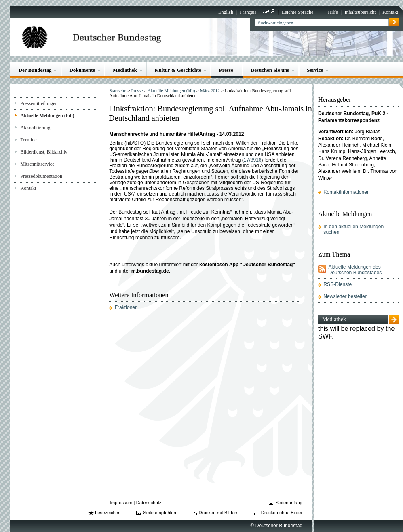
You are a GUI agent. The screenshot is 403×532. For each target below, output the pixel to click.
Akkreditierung (35, 128)
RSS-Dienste (338, 284)
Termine (28, 140)
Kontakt (390, 12)
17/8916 (253, 160)
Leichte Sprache (298, 12)
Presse (226, 70)
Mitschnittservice (37, 164)
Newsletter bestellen (345, 296)
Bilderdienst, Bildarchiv (44, 152)
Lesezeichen (108, 513)
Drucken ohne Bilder (282, 513)
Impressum (121, 503)
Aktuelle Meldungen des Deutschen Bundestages (355, 270)
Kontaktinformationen (346, 192)
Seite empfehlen (160, 513)
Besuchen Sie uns (270, 70)
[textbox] (322, 23)
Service (315, 70)
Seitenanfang (289, 503)
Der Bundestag (35, 70)
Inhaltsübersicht (360, 12)
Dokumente (82, 70)
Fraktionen (126, 307)
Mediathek (125, 70)
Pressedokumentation (41, 176)
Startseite (118, 90)
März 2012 (210, 90)
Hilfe (333, 12)
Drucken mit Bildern (219, 513)
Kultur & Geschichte (178, 70)
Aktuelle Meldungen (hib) (47, 116)
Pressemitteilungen (39, 103)
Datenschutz (149, 503)
